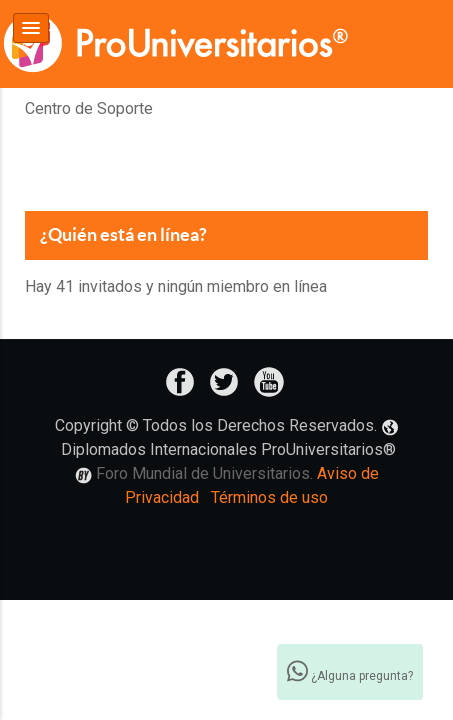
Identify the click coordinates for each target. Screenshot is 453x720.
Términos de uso (269, 497)
